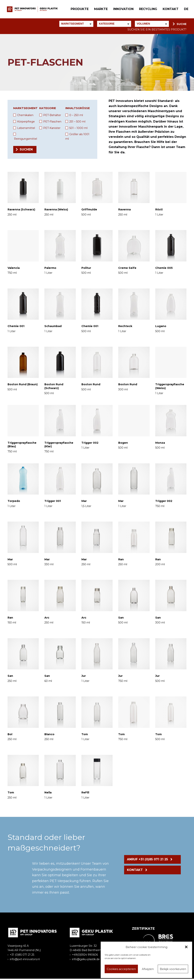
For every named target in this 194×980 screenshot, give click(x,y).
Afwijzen (148, 969)
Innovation (123, 10)
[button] (186, 947)
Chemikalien (25, 116)
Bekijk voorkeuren (173, 969)
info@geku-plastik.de (86, 961)
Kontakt (170, 10)
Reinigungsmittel (26, 140)
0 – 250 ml (76, 116)
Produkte (79, 10)
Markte (100, 10)
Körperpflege (26, 123)
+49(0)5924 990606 (85, 956)
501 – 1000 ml (78, 129)
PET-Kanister (52, 129)
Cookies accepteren (121, 969)
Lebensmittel (26, 129)
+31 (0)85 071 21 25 (22, 956)
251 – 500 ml (77, 123)
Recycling (147, 10)
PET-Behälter (52, 116)
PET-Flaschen (52, 123)
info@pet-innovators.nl (25, 961)
